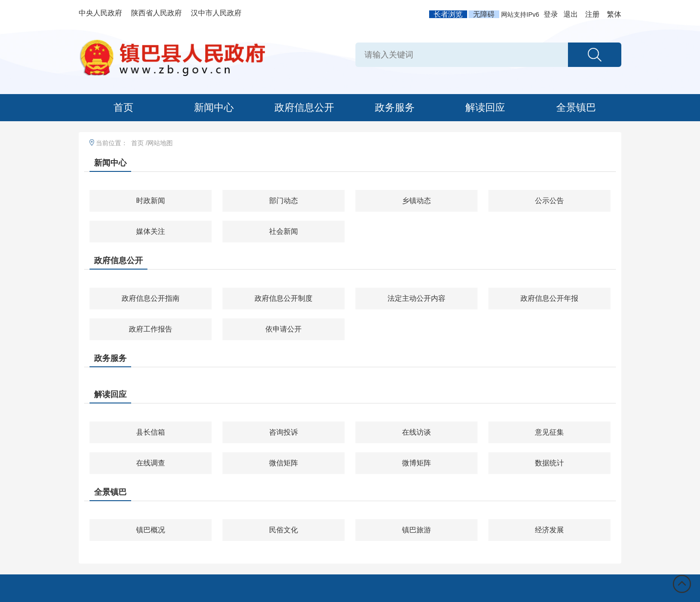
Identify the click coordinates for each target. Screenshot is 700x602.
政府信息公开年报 (549, 298)
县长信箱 (151, 432)
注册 (592, 14)
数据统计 (549, 463)
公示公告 (549, 201)
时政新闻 (151, 201)
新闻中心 (214, 107)
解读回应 (485, 107)
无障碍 (484, 14)
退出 (571, 14)
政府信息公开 (304, 107)
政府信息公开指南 (151, 298)
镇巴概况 (151, 530)
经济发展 (549, 530)
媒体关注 (151, 231)
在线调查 (151, 463)
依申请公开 (284, 329)
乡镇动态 (416, 201)
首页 (123, 107)
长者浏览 (448, 14)
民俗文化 (284, 530)
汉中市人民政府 (216, 13)
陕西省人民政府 (156, 13)
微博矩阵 (416, 463)
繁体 (614, 14)
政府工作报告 (151, 329)
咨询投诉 (284, 432)
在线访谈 (416, 432)
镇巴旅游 (416, 530)
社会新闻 (284, 231)
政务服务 (395, 107)
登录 (551, 14)
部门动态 (284, 201)
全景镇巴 (576, 107)
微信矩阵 (284, 463)
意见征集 (549, 432)
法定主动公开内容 (416, 298)
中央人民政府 (100, 13)
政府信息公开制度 (284, 298)
